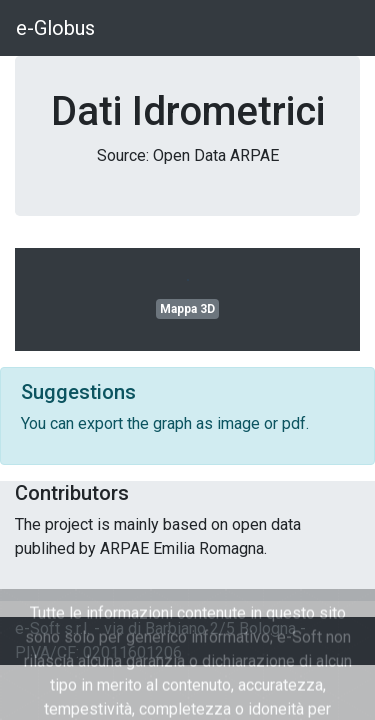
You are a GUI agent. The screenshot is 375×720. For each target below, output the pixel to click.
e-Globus (55, 28)
